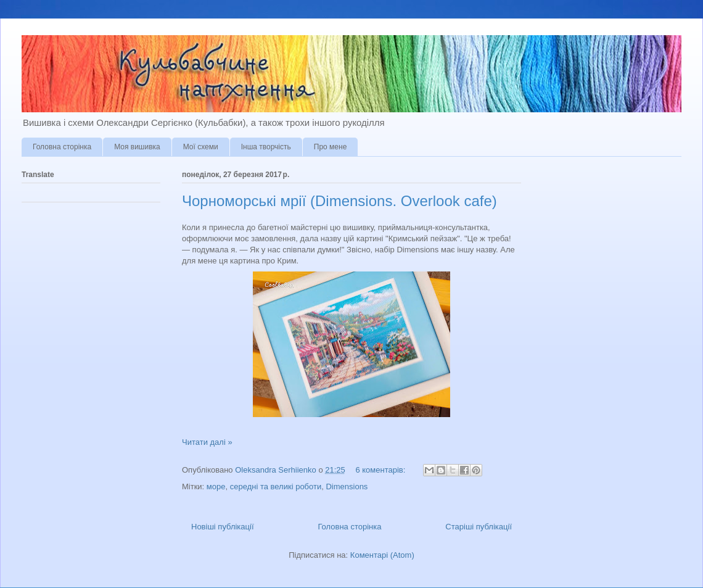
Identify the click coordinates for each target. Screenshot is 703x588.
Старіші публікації (479, 527)
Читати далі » (207, 442)
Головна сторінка (62, 147)
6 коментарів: (381, 470)
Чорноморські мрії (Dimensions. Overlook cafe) (339, 201)
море (216, 487)
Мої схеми (201, 147)
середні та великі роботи (276, 487)
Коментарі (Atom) (382, 555)
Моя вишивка (137, 147)
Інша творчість (266, 147)
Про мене (331, 147)
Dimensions (347, 487)
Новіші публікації (223, 527)
